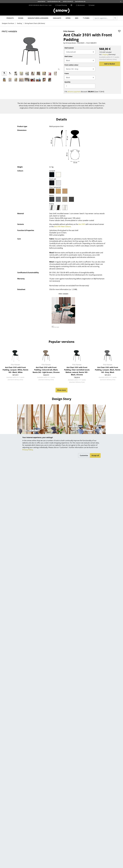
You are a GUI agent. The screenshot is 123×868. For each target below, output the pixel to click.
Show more (61, 390)
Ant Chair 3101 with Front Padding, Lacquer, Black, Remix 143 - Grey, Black (108, 370)
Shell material (69, 48)
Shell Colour (68, 56)
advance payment (74, 92)
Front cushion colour (71, 65)
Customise (84, 455)
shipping (105, 54)
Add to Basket (110, 64)
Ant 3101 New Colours (62, 227)
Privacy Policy (28, 450)
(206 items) (35, 23)
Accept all (95, 455)
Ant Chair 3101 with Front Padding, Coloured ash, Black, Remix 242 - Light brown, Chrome (46, 370)
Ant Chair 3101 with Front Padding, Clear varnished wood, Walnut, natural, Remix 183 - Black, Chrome (77, 371)
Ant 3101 (82, 224)
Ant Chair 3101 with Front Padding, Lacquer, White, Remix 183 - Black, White (15, 370)
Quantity (67, 82)
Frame (67, 73)
